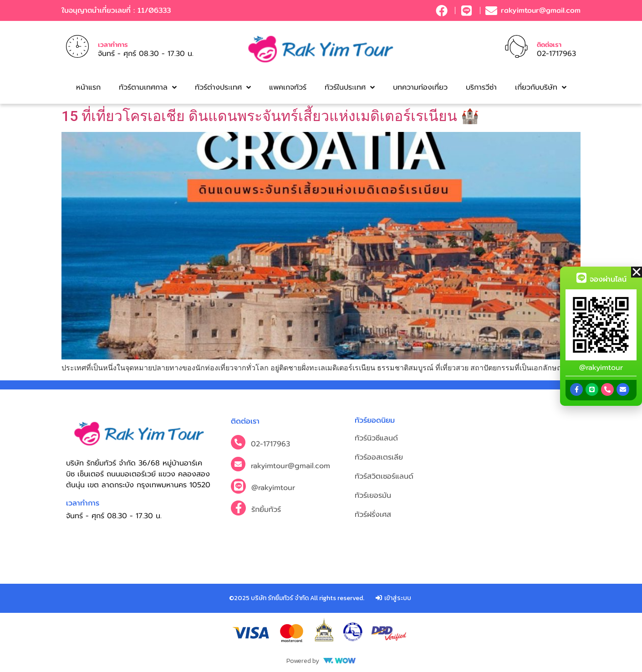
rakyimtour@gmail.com (290, 466)
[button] (637, 272)
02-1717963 (270, 444)
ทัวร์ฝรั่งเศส (373, 515)
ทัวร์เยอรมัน (373, 495)
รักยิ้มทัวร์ (266, 510)
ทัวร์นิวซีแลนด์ (376, 438)
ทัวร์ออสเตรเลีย (379, 457)
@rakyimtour (273, 488)
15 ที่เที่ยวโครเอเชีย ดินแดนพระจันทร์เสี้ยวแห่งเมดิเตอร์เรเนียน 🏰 (270, 116)
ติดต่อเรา (549, 44)
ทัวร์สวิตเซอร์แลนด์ (384, 476)
